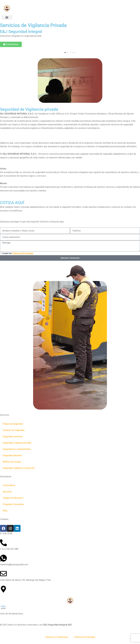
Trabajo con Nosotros (13, 498)
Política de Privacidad (84, 637)
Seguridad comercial (13, 436)
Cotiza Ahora (9, 485)
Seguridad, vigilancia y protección (19, 468)
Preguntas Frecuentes (13, 504)
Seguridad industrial (12, 455)
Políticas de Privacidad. (23, 253)
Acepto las (18, 253)
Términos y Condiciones (57, 637)
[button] (7, 17)
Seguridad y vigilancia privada (17, 443)
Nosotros (7, 492)
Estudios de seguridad (14, 430)
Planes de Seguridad (13, 424)
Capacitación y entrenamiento (17, 449)
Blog (5, 511)
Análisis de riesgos (12, 462)
